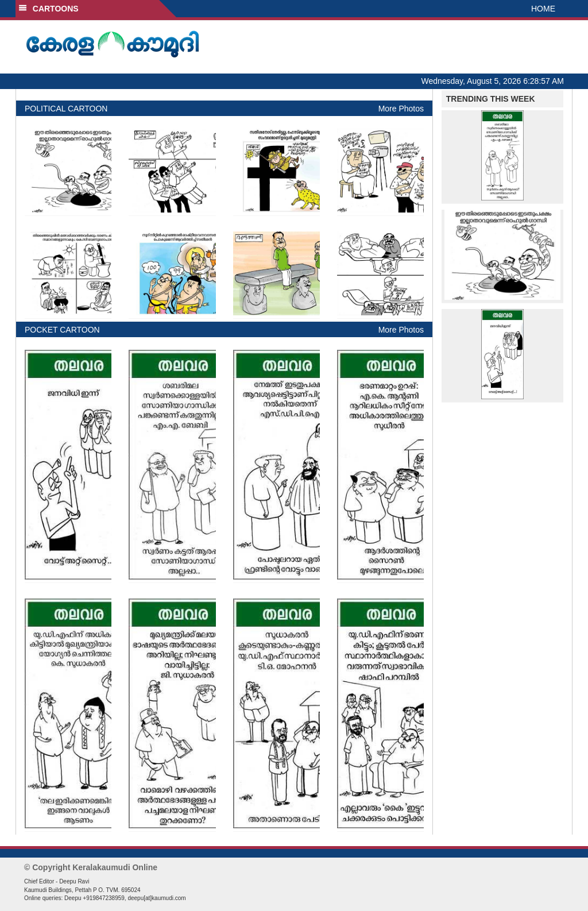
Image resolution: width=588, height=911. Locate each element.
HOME (543, 9)
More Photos (401, 109)
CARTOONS (49, 9)
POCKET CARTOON (62, 330)
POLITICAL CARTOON (66, 109)
